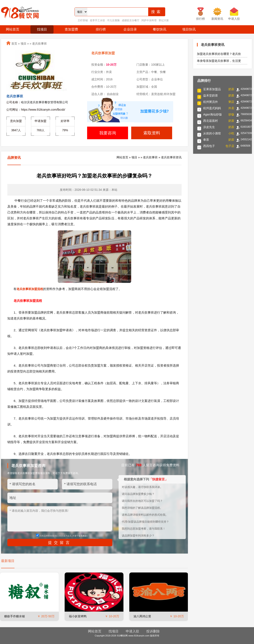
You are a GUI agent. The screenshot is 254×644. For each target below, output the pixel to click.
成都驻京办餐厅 (131, 20)
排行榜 (101, 29)
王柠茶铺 (83, 20)
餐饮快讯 (160, 29)
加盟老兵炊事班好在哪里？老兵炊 (219, 54)
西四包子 (209, 146)
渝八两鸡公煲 (142, 616)
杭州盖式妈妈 (212, 108)
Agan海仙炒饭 (213, 114)
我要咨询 (108, 133)
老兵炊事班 (39, 44)
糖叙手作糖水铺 (14, 616)
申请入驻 (132, 631)
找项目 (42, 29)
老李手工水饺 (97, 20)
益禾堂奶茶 (211, 95)
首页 (14, 44)
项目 (24, 44)
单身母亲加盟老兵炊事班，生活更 (219, 61)
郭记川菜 (164, 20)
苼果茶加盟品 (212, 89)
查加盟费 (71, 29)
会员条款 (83, 536)
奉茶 (206, 140)
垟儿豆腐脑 (113, 20)
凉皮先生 (209, 127)
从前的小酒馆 (212, 133)
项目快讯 (189, 29)
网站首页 (13, 29)
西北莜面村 (211, 121)
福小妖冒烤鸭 (78, 616)
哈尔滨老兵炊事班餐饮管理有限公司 (45, 102)
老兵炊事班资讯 (171, 157)
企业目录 (130, 29)
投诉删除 (153, 631)
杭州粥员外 (211, 102)
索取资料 (152, 133)
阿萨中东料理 (149, 20)
